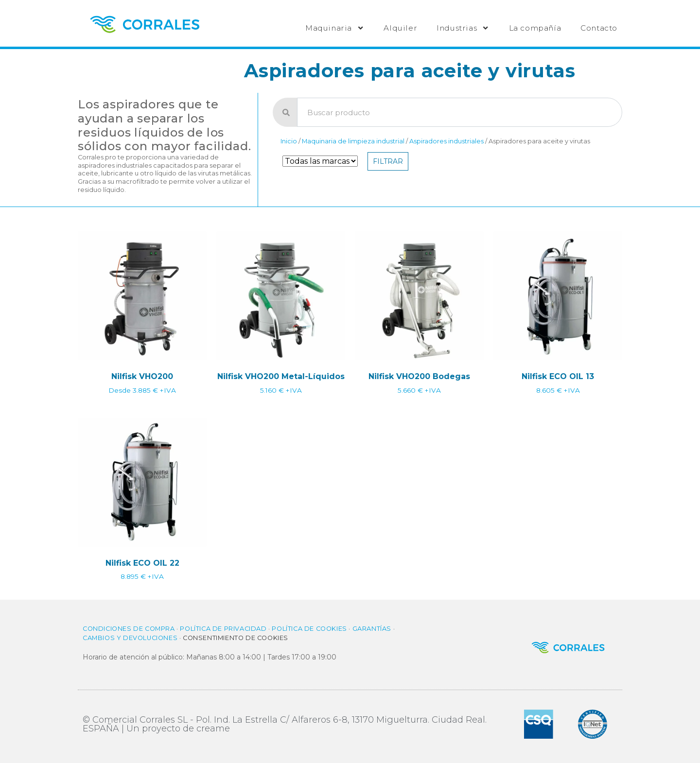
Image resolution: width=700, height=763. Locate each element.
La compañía (535, 28)
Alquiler (400, 28)
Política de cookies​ (309, 629)
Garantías (372, 629)
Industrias (463, 28)
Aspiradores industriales (446, 141)
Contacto (599, 28)
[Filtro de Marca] (320, 161)
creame (213, 728)
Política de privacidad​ (223, 629)
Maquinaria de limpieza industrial (353, 141)
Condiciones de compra (129, 629)
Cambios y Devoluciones (130, 638)
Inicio (289, 141)
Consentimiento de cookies (236, 638)
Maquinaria (335, 28)
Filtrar (388, 161)
